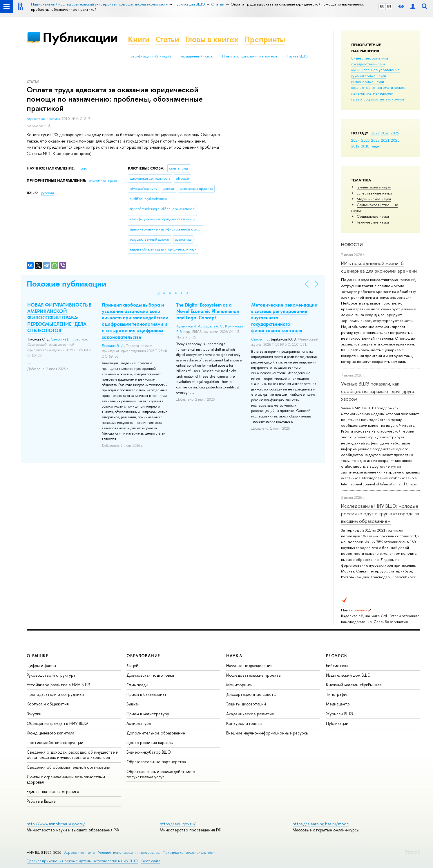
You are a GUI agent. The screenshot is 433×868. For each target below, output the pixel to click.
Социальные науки (373, 216)
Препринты (265, 39)
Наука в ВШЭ (297, 56)
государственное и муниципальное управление (375, 67)
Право (82, 168)
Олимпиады (137, 685)
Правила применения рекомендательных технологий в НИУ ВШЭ (82, 861)
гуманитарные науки (369, 76)
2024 (356, 140)
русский (48, 193)
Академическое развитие (250, 714)
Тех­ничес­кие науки (373, 222)
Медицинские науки (374, 199)
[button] (158, 293)
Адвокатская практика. (44, 119)
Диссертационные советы (251, 694)
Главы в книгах (212, 39)
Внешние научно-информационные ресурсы (267, 733)
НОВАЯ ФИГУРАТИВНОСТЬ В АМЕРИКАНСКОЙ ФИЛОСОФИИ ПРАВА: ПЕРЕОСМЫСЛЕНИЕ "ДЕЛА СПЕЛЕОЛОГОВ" (59, 318)
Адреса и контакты (80, 852)
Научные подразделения (249, 666)
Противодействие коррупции (55, 742)
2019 (355, 146)
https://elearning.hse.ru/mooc (321, 824)
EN (389, 6)
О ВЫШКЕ (38, 656)
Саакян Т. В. (260, 339)
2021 (385, 140)
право (357, 99)
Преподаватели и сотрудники (55, 694)
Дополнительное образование (156, 733)
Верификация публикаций (151, 56)
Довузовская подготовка (150, 675)
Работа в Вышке (41, 801)
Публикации (80, 37)
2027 (375, 133)
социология (374, 99)
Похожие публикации (67, 284)
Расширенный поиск (196, 56)
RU (382, 6)
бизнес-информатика (370, 58)
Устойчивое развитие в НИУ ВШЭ (59, 685)
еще (375, 146)
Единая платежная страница (53, 792)
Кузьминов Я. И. (189, 326)
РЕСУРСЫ (337, 656)
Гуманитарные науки (374, 187)
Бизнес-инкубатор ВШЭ (149, 752)
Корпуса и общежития (48, 704)
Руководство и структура (51, 675)
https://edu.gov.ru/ (178, 824)
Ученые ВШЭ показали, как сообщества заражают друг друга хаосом (378, 391)
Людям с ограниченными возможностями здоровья (66, 779)
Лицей (132, 666)
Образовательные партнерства (156, 762)
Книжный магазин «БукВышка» (354, 685)
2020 (395, 140)
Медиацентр (338, 704)
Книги (139, 39)
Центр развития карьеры (150, 742)
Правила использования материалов (250, 56)
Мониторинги (239, 685)
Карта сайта (150, 861)
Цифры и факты (41, 666)
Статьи (167, 39)
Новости (352, 245)
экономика (395, 99)
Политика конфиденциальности (189, 852)
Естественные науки (374, 193)
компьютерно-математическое (378, 87)
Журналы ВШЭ (340, 714)
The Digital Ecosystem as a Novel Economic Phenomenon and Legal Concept (208, 311)
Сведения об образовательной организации (68, 767)
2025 (395, 133)
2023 (366, 140)
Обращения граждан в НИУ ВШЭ (57, 723)
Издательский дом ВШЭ (348, 675)
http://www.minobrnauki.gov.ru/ (56, 824)
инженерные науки (368, 82)
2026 (385, 133)
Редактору (413, 851)
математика (361, 93)
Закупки (34, 714)
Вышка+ (134, 704)
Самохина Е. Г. (62, 339)
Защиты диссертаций (246, 704)
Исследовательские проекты (254, 675)
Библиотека (337, 666)
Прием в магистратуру (148, 714)
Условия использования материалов (129, 852)
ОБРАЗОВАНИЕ (143, 656)
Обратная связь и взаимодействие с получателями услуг (161, 774)
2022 (375, 140)
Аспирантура (139, 723)
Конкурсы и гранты (244, 723)
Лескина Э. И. (113, 346)
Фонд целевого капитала (50, 733)
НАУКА (234, 656)
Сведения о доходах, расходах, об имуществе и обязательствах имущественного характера (73, 755)
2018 (365, 146)
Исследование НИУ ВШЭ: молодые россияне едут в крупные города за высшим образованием (380, 514)
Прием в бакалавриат (147, 694)
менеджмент (384, 93)
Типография (337, 694)
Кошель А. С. (213, 326)
